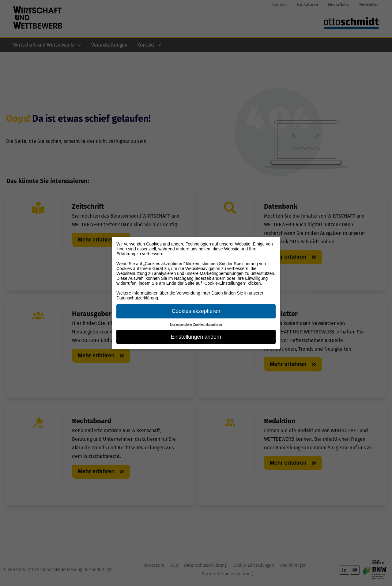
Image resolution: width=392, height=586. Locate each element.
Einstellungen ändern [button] (196, 337)
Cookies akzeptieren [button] (196, 311)
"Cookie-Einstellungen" (225, 283)
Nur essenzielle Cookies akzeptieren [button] (196, 325)
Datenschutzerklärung (137, 298)
